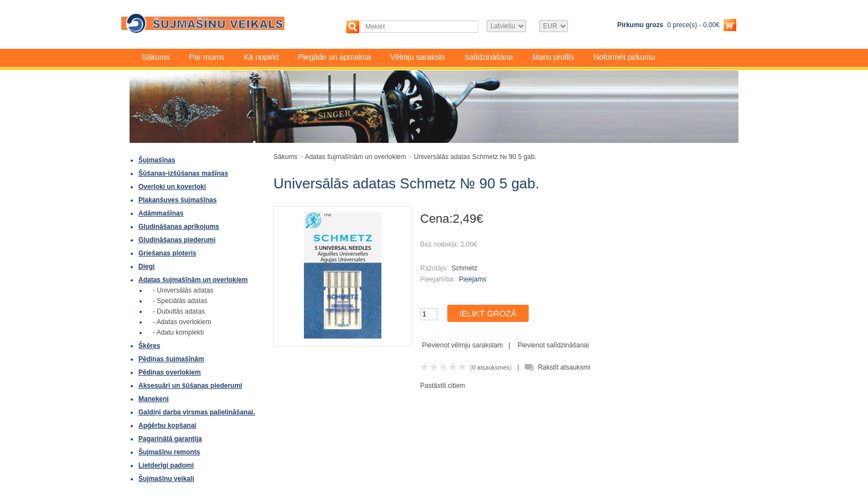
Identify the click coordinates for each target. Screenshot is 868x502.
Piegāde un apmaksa (334, 57)
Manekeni (154, 399)
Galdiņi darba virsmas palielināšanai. (197, 412)
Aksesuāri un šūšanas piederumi (190, 386)
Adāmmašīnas (161, 213)
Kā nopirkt (261, 57)
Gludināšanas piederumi (177, 240)
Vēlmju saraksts (418, 57)
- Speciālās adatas (180, 301)
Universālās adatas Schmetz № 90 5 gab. (475, 157)
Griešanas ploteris (167, 253)
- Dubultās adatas (179, 311)
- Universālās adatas (183, 290)
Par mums (207, 57)
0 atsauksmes (491, 367)
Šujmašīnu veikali (166, 479)
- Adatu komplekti (178, 332)
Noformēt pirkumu (624, 57)
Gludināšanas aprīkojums (179, 227)
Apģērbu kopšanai (167, 426)
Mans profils (553, 57)
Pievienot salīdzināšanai (553, 345)
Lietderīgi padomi (166, 465)
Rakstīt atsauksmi (564, 367)
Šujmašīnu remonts (169, 452)
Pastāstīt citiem (443, 386)
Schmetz (465, 268)
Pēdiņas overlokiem (170, 372)
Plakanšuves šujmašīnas (177, 200)
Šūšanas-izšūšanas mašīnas (183, 173)
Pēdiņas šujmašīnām (171, 359)
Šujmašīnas (157, 160)
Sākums (156, 57)
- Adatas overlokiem (182, 322)
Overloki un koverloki (172, 187)
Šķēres (149, 346)
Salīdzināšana (489, 57)
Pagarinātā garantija (170, 439)
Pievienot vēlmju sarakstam (462, 345)
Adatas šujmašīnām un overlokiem (193, 280)
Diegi (146, 267)
